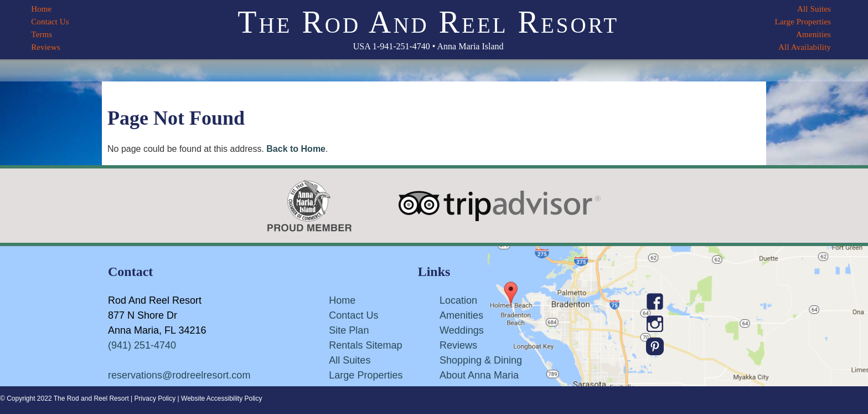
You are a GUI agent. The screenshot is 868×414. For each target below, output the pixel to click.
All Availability (805, 47)
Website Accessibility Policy (222, 398)
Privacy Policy (155, 398)
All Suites (814, 9)
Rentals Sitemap (365, 345)
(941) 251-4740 (142, 345)
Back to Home (296, 149)
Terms (42, 34)
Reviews (46, 47)
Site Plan (349, 330)
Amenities (813, 34)
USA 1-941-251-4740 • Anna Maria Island (428, 46)
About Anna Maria (479, 375)
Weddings (462, 330)
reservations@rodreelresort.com (179, 375)
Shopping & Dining (481, 360)
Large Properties (803, 22)
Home (41, 9)
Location (458, 300)
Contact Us (50, 22)
